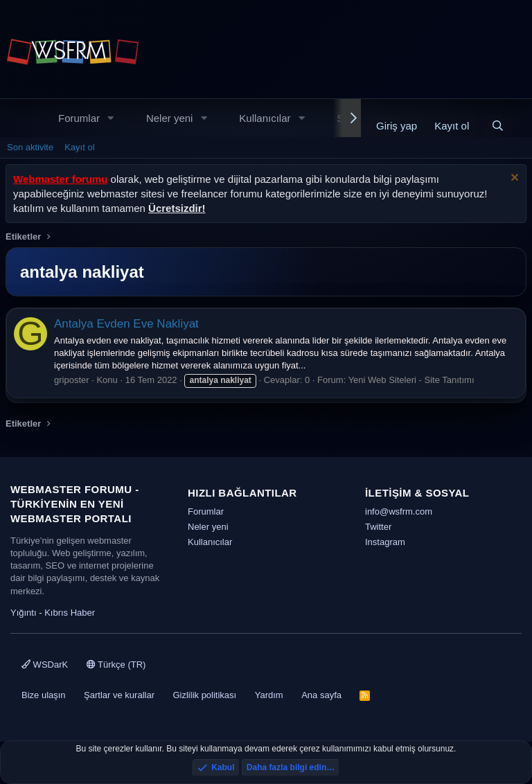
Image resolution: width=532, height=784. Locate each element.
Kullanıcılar (265, 118)
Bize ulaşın (44, 695)
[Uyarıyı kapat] (513, 179)
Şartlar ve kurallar (119, 695)
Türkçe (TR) (116, 665)
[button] (111, 118)
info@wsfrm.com (399, 511)
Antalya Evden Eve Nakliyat (126, 324)
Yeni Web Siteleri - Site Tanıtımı (411, 380)
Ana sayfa (321, 695)
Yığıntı (24, 613)
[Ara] (498, 126)
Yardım (269, 695)
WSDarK (45, 665)
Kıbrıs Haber (70, 613)
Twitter (378, 527)
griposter (72, 380)
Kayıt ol (79, 147)
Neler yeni (170, 118)
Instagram (385, 542)
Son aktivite (30, 147)
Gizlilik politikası (204, 695)
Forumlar (79, 118)
